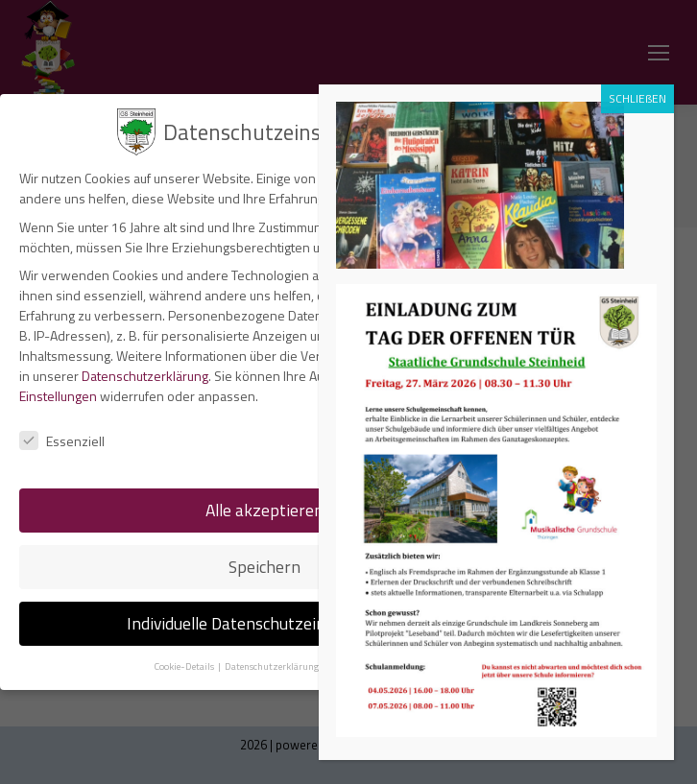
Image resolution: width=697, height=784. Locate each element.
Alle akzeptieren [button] (264, 510)
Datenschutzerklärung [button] (273, 666)
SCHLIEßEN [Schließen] (637, 98)
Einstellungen (58, 396)
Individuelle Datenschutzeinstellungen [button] (264, 623)
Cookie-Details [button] (185, 666)
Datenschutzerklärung (145, 376)
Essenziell (62, 441)
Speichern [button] (264, 567)
